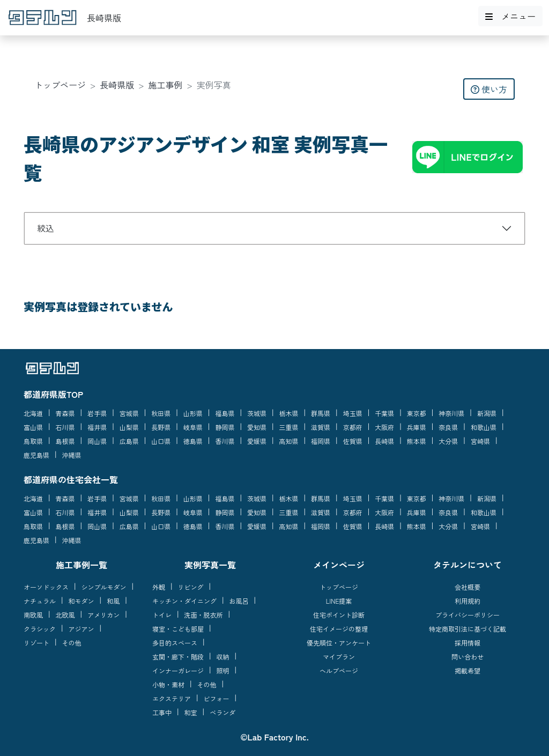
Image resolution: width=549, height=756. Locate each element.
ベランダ (222, 712)
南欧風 (33, 615)
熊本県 (417, 441)
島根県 (65, 441)
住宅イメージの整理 (339, 629)
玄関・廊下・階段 (178, 657)
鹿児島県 (36, 455)
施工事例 (166, 85)
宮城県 (129, 413)
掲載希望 (468, 670)
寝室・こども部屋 (178, 629)
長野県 (161, 427)
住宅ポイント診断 (339, 615)
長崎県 (384, 441)
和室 (191, 712)
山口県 (161, 441)
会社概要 (468, 587)
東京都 (417, 413)
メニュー (510, 16)
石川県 (65, 427)
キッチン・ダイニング (184, 601)
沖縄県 (72, 455)
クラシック (40, 629)
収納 (223, 657)
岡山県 (97, 441)
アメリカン (103, 615)
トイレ (162, 615)
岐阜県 (193, 427)
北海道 (33, 413)
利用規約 (468, 601)
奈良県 (448, 427)
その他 (72, 643)
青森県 (65, 413)
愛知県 (257, 427)
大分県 (448, 441)
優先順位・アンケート (339, 643)
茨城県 (257, 413)
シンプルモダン (104, 587)
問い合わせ (468, 657)
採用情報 (468, 643)
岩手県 (97, 413)
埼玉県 (353, 413)
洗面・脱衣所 (204, 615)
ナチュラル (40, 601)
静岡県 (225, 427)
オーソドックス (46, 587)
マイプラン (339, 657)
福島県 (225, 413)
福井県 (97, 427)
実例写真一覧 (210, 565)
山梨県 (129, 427)
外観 (159, 587)
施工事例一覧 (81, 565)
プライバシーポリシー (468, 615)
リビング (191, 587)
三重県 (289, 427)
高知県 (289, 441)
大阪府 (384, 427)
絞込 (46, 228)
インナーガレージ (178, 670)
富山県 (33, 427)
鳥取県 (33, 441)
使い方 (489, 89)
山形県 (193, 413)
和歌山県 (484, 427)
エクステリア (172, 698)
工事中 (162, 712)
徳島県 (193, 441)
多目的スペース (175, 643)
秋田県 (161, 413)
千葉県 (384, 413)
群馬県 (321, 413)
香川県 (225, 441)
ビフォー (217, 698)
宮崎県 (480, 441)
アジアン (81, 629)
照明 (223, 670)
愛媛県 (257, 441)
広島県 (129, 441)
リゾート (36, 643)
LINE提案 (339, 601)
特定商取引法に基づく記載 (468, 629)
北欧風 (65, 615)
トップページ (60, 85)
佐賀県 (353, 441)
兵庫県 (417, 427)
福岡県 (321, 441)
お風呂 (239, 601)
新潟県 (487, 413)
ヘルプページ (339, 670)
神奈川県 (451, 413)
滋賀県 (321, 427)
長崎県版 (117, 85)
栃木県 (289, 413)
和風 (113, 601)
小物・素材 (168, 684)
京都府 (353, 427)
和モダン (81, 601)
